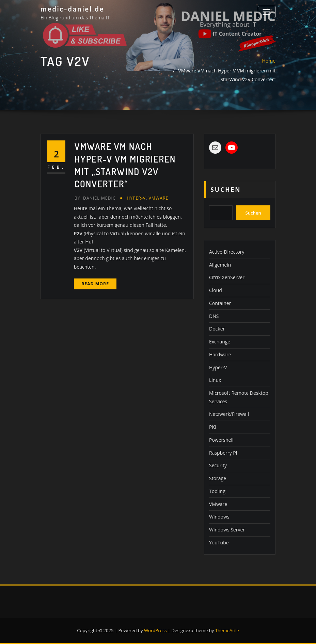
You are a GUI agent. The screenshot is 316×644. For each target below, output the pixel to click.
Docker (217, 329)
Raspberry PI (223, 453)
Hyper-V (136, 198)
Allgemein (220, 265)
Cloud (216, 290)
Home (269, 61)
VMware (159, 198)
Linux (215, 380)
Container (220, 303)
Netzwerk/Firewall (229, 414)
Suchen (226, 189)
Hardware (220, 354)
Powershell (221, 440)
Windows (219, 517)
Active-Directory (227, 252)
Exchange (220, 342)
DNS (214, 316)
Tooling (217, 491)
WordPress (155, 630)
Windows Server (227, 530)
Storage (218, 478)
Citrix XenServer (227, 277)
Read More (95, 284)
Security (218, 465)
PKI (213, 427)
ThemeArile (227, 630)
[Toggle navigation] (267, 12)
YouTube (219, 543)
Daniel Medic (95, 198)
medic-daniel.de (72, 9)
